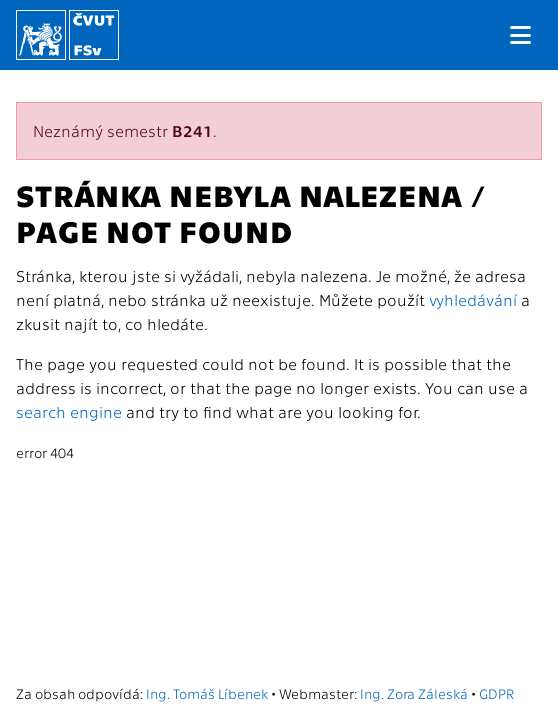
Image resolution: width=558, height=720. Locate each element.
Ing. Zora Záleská (414, 693)
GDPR (496, 693)
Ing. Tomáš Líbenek (207, 693)
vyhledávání (473, 299)
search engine (69, 411)
